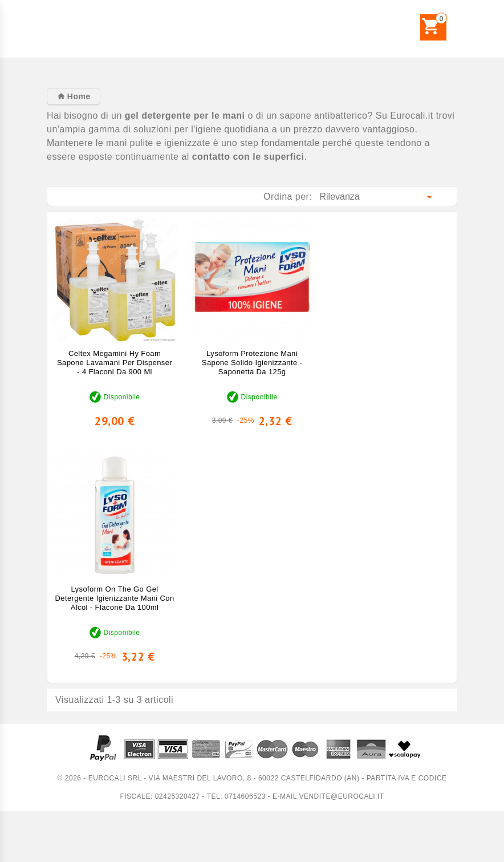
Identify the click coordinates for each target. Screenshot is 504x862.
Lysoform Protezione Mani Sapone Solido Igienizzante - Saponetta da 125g (252, 363)
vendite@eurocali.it (341, 796)
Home (77, 96)
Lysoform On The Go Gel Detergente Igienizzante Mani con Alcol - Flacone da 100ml (115, 598)
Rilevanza (378, 197)
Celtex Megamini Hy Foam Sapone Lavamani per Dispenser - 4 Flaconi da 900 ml (115, 363)
